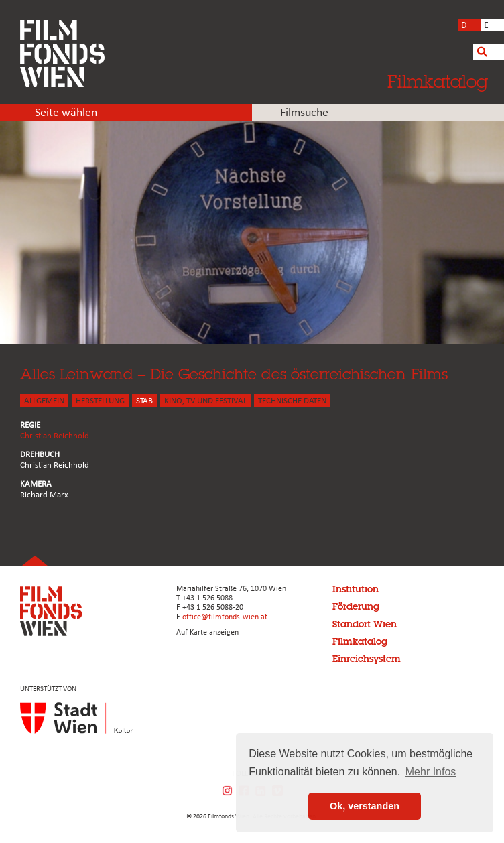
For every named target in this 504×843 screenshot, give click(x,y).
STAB (144, 401)
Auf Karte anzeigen (207, 633)
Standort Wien (365, 624)
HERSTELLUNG (100, 401)
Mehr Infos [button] (431, 772)
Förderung (356, 606)
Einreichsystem (367, 659)
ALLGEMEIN (44, 401)
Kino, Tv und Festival (205, 401)
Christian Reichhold (55, 436)
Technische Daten (292, 401)
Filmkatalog (438, 81)
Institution (356, 589)
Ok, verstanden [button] (365, 806)
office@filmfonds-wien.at (225, 617)
